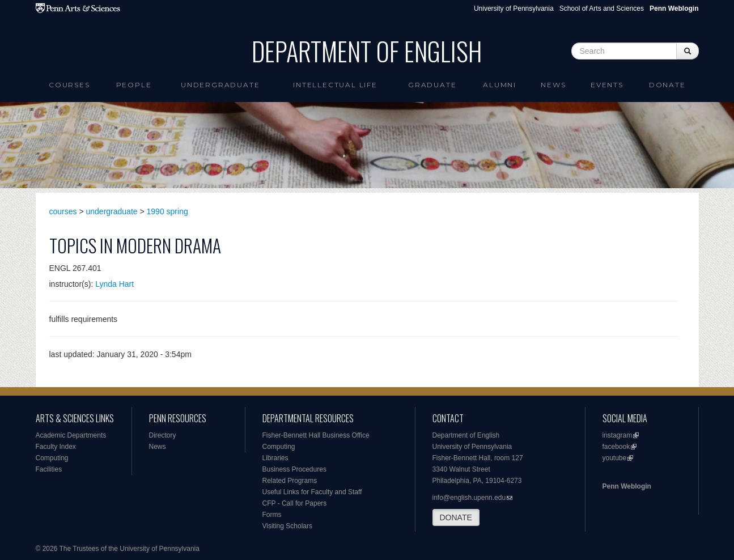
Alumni (500, 85)
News (553, 85)
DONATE (456, 517)
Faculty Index (56, 447)
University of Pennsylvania (514, 9)
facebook (616, 447)
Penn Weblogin (627, 486)
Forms (272, 515)
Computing (52, 458)
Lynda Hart (114, 284)
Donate (667, 85)
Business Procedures (294, 469)
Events (607, 85)
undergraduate (112, 211)
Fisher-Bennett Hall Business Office (316, 435)
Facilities (49, 469)
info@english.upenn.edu (469, 498)
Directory (163, 435)
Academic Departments (71, 435)
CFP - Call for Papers (295, 503)
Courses (69, 85)
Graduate (432, 85)
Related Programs (290, 481)
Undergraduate (220, 85)
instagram (618, 435)
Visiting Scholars (288, 526)
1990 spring (167, 211)
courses (63, 211)
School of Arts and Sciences (602, 9)
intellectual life (335, 85)
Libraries (275, 458)
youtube (615, 458)
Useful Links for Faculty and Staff (312, 492)
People (134, 85)
